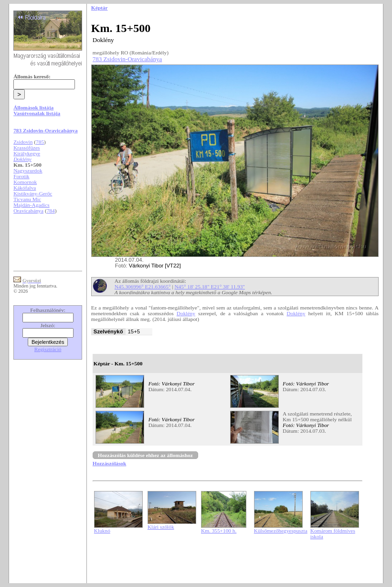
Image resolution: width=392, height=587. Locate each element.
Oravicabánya (28, 211)
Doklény (186, 313)
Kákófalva (25, 188)
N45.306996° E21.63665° (143, 287)
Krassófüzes (26, 148)
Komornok (25, 182)
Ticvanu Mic (27, 199)
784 (51, 211)
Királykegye (27, 153)
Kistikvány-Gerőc (33, 193)
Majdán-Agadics (32, 205)
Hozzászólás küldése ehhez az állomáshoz (145, 455)
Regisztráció (48, 349)
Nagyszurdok (28, 171)
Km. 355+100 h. (219, 531)
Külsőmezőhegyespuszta (281, 531)
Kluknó (102, 531)
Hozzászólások (109, 463)
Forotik (21, 176)
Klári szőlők (161, 527)
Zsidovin (23, 142)
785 (40, 142)
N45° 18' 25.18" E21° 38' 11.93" (210, 287)
